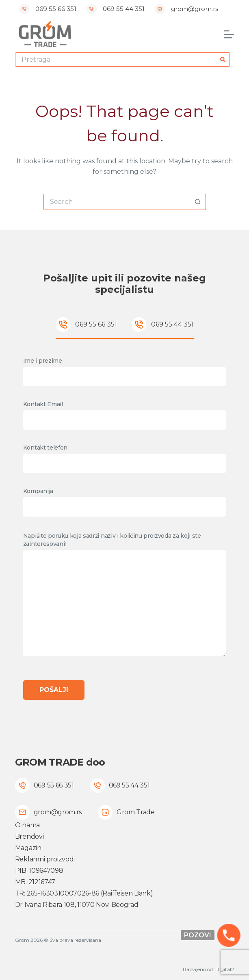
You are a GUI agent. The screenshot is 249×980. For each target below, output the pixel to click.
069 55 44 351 (124, 9)
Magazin (28, 848)
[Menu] (229, 34)
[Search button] (223, 59)
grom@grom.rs (195, 9)
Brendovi (29, 836)
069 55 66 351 (56, 9)
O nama (27, 825)
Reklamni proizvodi (45, 859)
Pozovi (198, 935)
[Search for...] (115, 59)
